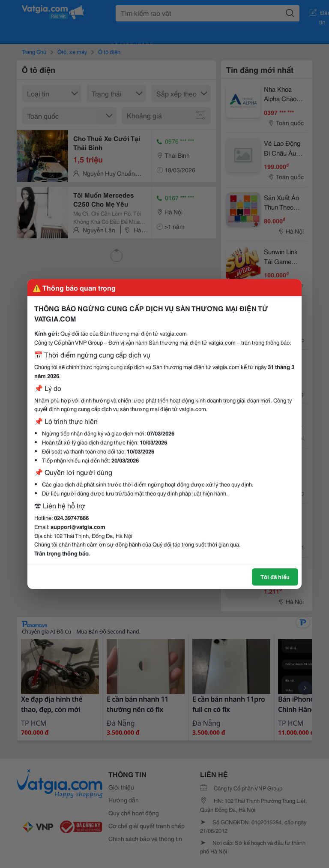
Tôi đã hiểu (275, 577)
